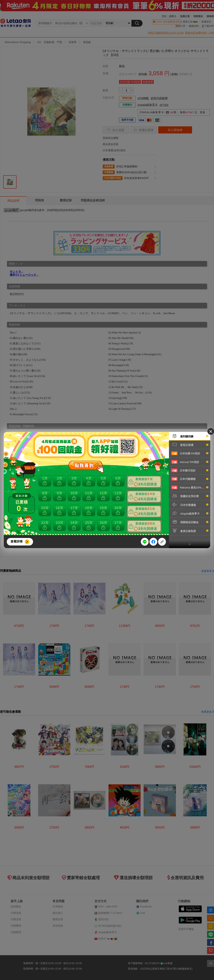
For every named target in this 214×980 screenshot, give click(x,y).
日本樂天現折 (190, 470)
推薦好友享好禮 (190, 496)
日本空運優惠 (190, 505)
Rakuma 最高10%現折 (190, 487)
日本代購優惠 (190, 479)
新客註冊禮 (190, 445)
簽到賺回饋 (190, 436)
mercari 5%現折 (190, 462)
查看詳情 (17, 541)
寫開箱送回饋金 (190, 522)
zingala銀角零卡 (190, 513)
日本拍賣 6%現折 (190, 453)
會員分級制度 (190, 531)
